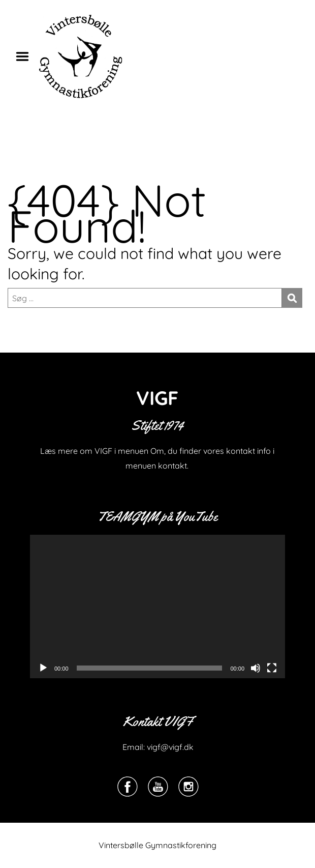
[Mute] (256, 668)
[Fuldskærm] (272, 668)
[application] (157, 606)
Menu (26, 56)
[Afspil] (43, 668)
